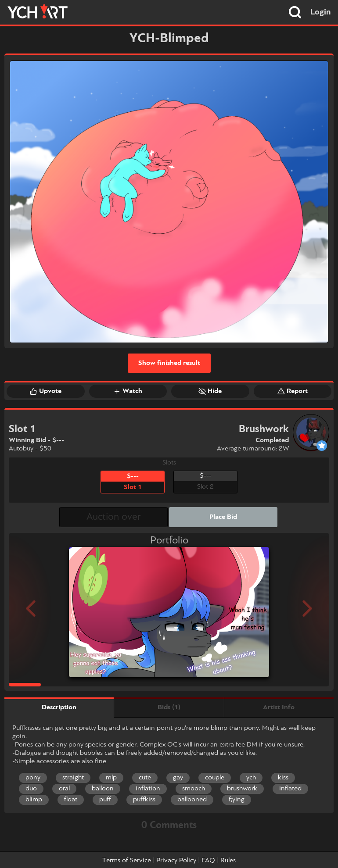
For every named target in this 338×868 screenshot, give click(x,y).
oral (64, 789)
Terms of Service (127, 861)
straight (73, 778)
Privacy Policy (176, 861)
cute (145, 778)
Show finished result (169, 363)
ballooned (192, 800)
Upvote (46, 391)
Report (293, 391)
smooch (194, 789)
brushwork (242, 789)
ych (251, 778)
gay (178, 778)
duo (31, 789)
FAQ (208, 861)
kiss (283, 778)
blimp (34, 800)
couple (215, 778)
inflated (290, 789)
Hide (210, 391)
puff (105, 800)
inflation (148, 789)
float (71, 800)
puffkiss (144, 800)
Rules (228, 861)
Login (321, 12)
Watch (128, 391)
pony (33, 778)
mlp (111, 778)
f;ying (237, 800)
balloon (103, 789)
